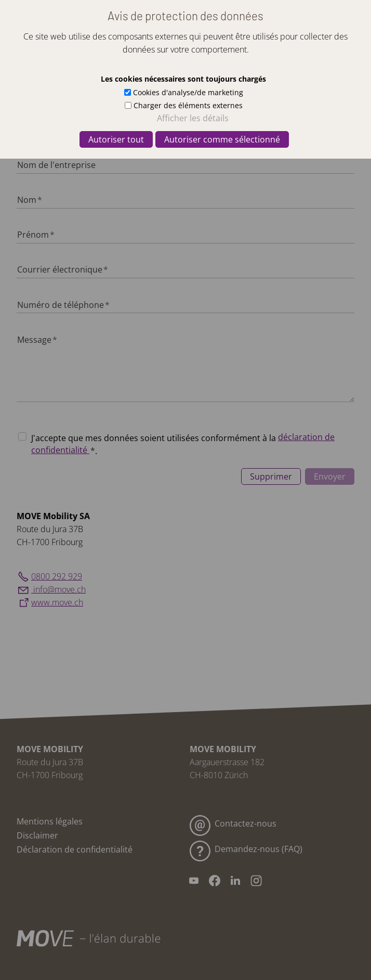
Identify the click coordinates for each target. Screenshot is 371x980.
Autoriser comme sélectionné (222, 139)
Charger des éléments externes (188, 105)
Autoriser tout (116, 139)
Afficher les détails (193, 118)
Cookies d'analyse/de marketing (188, 92)
